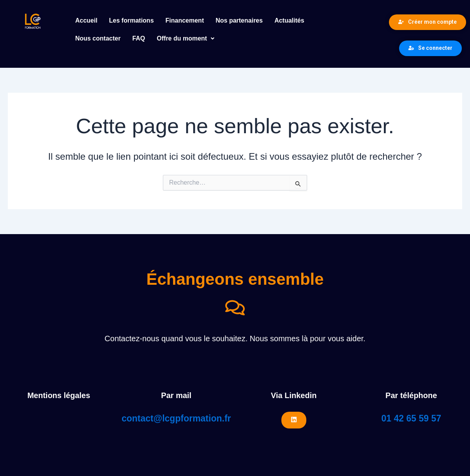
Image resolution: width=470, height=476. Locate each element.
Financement (185, 20)
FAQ (139, 38)
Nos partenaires (239, 20)
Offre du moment (186, 38)
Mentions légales (59, 395)
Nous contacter (98, 38)
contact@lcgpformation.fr (176, 418)
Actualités (289, 20)
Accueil (86, 20)
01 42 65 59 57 (411, 418)
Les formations (132, 20)
